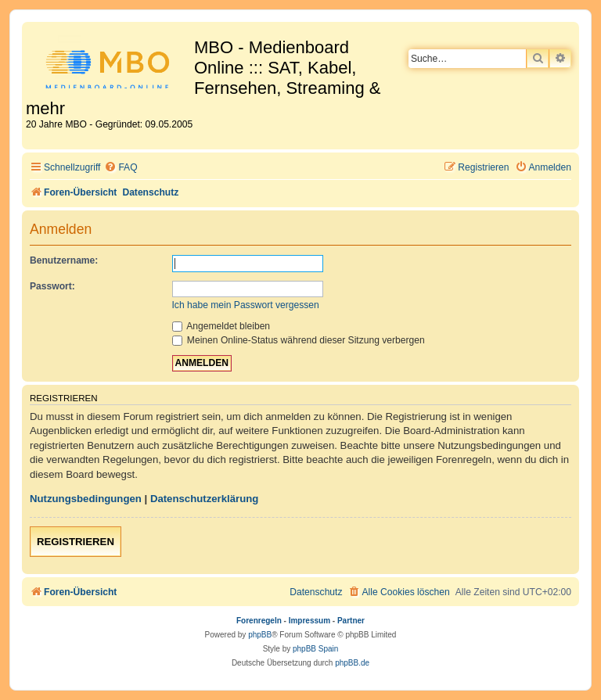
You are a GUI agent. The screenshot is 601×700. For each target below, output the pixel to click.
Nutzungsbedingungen (86, 499)
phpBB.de (352, 663)
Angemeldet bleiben (221, 326)
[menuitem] (121, 168)
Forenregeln (259, 621)
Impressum (309, 621)
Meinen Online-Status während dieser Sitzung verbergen (299, 340)
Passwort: (52, 286)
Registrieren (76, 542)
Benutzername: (64, 260)
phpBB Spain (315, 649)
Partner (351, 621)
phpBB (260, 635)
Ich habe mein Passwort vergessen (246, 305)
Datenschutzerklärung (205, 499)
